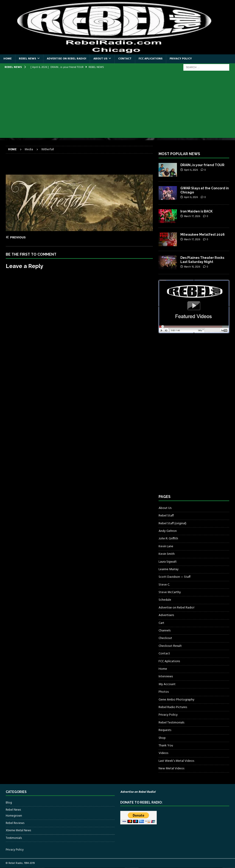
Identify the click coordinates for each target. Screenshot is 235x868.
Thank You (166, 746)
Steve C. (164, 585)
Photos (164, 692)
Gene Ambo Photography (176, 700)
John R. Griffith (168, 539)
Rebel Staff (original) (172, 523)
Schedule (165, 600)
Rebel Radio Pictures (173, 707)
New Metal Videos (171, 769)
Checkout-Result (170, 646)
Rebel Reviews (15, 823)
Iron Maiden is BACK (196, 211)
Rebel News (27, 59)
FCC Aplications (151, 59)
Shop (162, 738)
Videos (163, 753)
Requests (165, 730)
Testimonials (14, 838)
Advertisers (166, 615)
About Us (100, 59)
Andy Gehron (168, 531)
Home (8, 59)
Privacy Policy (181, 59)
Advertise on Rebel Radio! (67, 59)
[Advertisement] (117, 106)
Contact (125, 59)
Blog (9, 803)
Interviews (166, 677)
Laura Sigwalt (168, 562)
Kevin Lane (166, 546)
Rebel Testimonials (171, 723)
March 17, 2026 (192, 216)
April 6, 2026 (191, 170)
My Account (167, 684)
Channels (165, 631)
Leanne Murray (169, 569)
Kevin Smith (167, 554)
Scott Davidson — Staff (175, 577)
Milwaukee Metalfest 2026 (203, 234)
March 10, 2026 (192, 267)
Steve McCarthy (170, 592)
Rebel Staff (166, 516)
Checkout (165, 638)
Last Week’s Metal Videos (176, 761)
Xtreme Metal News (18, 830)
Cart (161, 623)
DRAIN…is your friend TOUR (202, 165)
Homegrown (14, 816)
